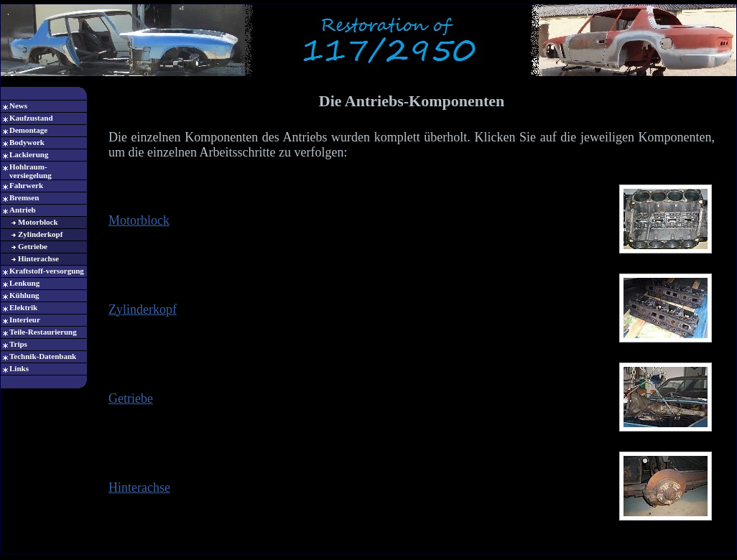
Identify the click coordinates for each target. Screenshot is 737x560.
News (18, 106)
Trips (18, 344)
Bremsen (24, 197)
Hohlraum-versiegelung (31, 171)
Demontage (28, 130)
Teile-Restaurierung (43, 332)
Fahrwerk (26, 185)
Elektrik (23, 307)
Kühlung (24, 295)
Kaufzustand (31, 118)
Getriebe (33, 246)
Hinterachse (38, 258)
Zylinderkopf (40, 234)
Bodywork (27, 142)
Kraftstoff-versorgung (47, 271)
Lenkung (24, 283)
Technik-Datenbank (43, 356)
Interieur (25, 319)
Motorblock (38, 222)
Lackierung (29, 154)
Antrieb (23, 210)
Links (19, 368)
